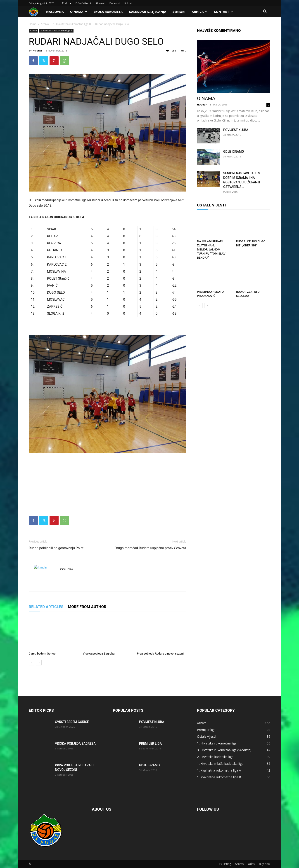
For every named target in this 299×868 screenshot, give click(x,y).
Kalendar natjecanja (148, 12)
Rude (66, 3)
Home (33, 24)
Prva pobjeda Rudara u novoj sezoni (160, 654)
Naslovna (55, 12)
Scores (239, 864)
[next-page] (39, 663)
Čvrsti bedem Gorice (42, 654)
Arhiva (200, 12)
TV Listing (225, 864)
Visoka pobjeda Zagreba (99, 654)
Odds (251, 864)
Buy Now (265, 864)
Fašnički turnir (84, 3)
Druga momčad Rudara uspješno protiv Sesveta (150, 548)
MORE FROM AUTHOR (87, 607)
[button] (265, 12)
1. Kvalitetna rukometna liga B (72, 24)
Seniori (179, 12)
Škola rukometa (108, 12)
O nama (79, 12)
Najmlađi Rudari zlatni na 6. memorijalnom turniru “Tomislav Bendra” (211, 249)
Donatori (115, 3)
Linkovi (128, 3)
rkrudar (37, 50)
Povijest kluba (236, 130)
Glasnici (101, 3)
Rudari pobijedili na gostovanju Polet (56, 548)
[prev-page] (32, 663)
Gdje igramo (234, 152)
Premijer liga (150, 744)
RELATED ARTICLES (46, 607)
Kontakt (223, 12)
